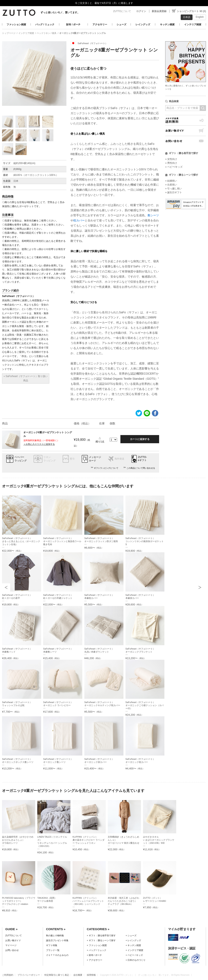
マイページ (11, 945)
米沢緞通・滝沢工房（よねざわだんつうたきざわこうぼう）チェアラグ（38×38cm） (123, 901)
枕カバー (79, 220)
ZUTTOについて (122, 11)
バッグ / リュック (45, 25)
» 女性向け (171, 159)
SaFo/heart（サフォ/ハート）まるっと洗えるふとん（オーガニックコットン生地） (21, 541)
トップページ (9, 33)
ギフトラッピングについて (106, 468)
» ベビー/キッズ (174, 167)
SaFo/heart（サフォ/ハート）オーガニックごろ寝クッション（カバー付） (145, 705)
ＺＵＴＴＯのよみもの (57, 955)
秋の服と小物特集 (55, 935)
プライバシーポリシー (29, 975)
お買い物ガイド (186, 131)
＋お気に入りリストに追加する (39, 444)
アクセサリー (100, 25)
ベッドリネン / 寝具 (47, 33)
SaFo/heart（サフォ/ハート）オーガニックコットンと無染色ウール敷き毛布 (62, 541)
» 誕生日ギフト (174, 192)
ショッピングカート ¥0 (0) (191, 11)
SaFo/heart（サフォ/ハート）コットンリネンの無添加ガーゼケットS (145, 541)
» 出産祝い (171, 185)
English (200, 17)
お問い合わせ (186, 141)
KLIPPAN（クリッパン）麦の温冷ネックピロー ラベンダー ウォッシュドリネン (89, 840)
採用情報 (91, 975)
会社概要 (78, 975)
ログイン (141, 11)
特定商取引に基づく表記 (57, 975)
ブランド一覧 (53, 950)
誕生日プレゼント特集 (57, 940)
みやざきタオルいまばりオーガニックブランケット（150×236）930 (159, 840)
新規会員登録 (159, 11)
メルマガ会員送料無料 (186, 120)
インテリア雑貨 (193, 25)
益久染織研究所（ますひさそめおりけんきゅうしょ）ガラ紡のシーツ (18, 840)
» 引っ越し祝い (174, 189)
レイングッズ (143, 25)
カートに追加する (140, 439)
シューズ (121, 25)
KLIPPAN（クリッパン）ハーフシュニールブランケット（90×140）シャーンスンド (88, 901)
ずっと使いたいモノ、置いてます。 (60, 12)
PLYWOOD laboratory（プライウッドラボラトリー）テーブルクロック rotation (19, 901)
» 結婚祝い (171, 181)
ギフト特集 (52, 945)
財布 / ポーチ (73, 25)
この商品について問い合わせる (141, 468)
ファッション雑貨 (16, 25)
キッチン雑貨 (167, 25)
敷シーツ (153, 215)
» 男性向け (171, 163)
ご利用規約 (8, 975)
